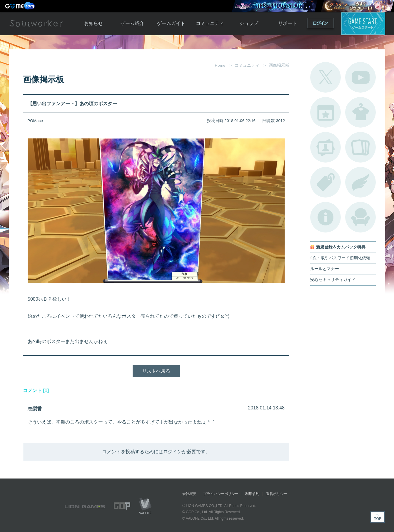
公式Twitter (325, 77)
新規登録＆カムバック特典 (341, 247)
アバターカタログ (360, 112)
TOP (378, 517)
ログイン (320, 24)
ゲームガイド (171, 23)
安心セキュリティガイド (333, 280)
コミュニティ (210, 23)
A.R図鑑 (360, 147)
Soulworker (36, 24)
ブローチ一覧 (360, 182)
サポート (288, 23)
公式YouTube (360, 77)
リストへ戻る (156, 371)
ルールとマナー (325, 269)
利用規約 (252, 494)
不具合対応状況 (325, 217)
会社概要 (189, 494)
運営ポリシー (277, 494)
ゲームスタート (363, 24)
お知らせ (94, 23)
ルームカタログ (360, 217)
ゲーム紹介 (132, 23)
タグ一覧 (325, 182)
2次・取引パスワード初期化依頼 (340, 258)
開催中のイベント (325, 112)
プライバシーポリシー (221, 494)
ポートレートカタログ (325, 147)
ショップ (249, 23)
